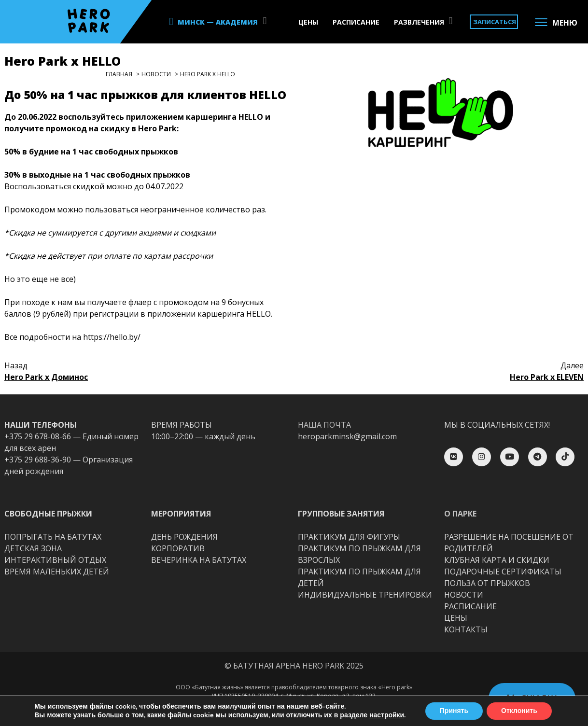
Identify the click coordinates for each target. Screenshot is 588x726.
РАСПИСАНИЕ (356, 22)
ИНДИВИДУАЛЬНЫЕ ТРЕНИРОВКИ (365, 595)
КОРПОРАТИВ (178, 548)
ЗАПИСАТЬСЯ (495, 22)
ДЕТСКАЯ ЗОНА (33, 548)
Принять (454, 711)
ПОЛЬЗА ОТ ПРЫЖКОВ (487, 583)
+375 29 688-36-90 (38, 460)
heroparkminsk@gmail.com (347, 436)
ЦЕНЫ (308, 22)
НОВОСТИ (464, 595)
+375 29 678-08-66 (38, 436)
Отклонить (519, 711)
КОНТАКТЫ (466, 629)
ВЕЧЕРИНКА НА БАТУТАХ (199, 560)
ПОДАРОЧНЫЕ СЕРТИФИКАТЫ (503, 572)
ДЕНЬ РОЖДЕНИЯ (184, 537)
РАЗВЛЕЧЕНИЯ (419, 22)
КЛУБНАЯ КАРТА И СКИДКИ (497, 560)
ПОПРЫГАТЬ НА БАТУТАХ (53, 537)
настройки (387, 715)
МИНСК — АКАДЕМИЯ (218, 22)
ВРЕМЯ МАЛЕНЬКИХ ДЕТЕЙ (57, 572)
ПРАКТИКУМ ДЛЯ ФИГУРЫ (349, 537)
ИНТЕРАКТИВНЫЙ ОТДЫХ (55, 560)
